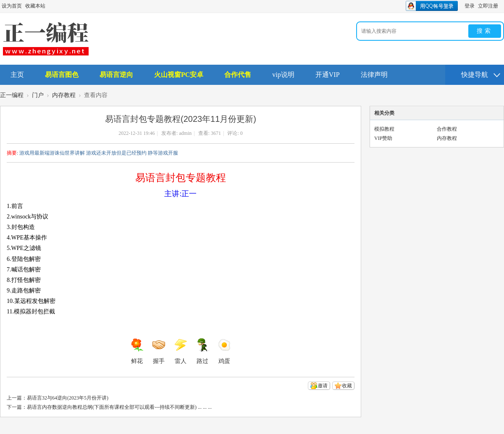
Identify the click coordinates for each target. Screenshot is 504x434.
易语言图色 (62, 75)
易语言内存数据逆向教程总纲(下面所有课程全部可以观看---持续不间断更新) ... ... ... (119, 407)
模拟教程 (384, 129)
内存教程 (64, 95)
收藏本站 (35, 6)
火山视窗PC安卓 (179, 75)
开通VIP (328, 75)
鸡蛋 (224, 351)
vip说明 (283, 75)
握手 (159, 351)
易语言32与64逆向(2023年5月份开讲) (68, 398)
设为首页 (12, 6)
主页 (17, 75)
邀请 (323, 386)
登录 (470, 6)
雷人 (181, 351)
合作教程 (447, 129)
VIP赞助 (383, 138)
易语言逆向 (116, 75)
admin (185, 133)
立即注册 (488, 6)
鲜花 (137, 351)
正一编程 (12, 95)
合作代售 (238, 75)
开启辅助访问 (502, 6)
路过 (202, 351)
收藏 (347, 386)
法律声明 (374, 75)
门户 (38, 95)
